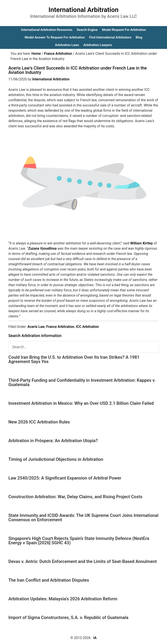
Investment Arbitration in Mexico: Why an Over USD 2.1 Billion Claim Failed (81, 403)
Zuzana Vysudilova (42, 248)
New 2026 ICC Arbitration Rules (39, 422)
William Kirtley (142, 243)
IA (95, 638)
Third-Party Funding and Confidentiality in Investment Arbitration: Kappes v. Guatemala (82, 382)
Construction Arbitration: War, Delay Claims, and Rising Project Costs (75, 497)
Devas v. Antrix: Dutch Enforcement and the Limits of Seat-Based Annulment (82, 561)
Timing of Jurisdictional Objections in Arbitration (56, 459)
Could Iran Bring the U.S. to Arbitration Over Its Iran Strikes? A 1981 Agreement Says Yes (74, 359)
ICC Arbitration (87, 327)
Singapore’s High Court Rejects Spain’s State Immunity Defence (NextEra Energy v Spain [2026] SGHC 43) (79, 541)
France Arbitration (60, 327)
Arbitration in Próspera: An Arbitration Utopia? (53, 441)
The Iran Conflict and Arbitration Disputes (49, 580)
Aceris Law (36, 327)
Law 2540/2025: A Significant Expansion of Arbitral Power (65, 478)
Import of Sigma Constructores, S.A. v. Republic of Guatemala (68, 617)
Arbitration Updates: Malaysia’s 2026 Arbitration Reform (63, 599)
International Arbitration (83, 10)
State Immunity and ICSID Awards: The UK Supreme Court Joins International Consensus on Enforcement (83, 518)
